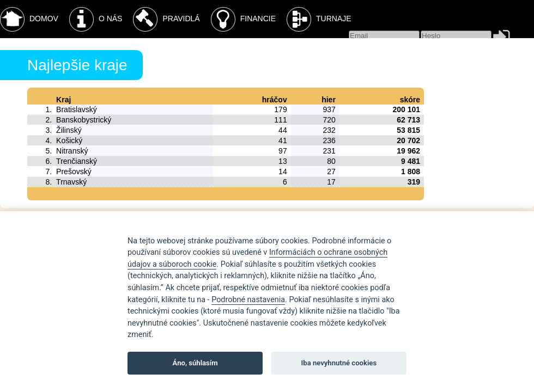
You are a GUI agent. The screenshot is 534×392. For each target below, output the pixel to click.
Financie (243, 19)
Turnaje (319, 19)
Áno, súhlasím (195, 363)
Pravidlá (166, 19)
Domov (29, 19)
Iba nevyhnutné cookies (339, 363)
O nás (96, 19)
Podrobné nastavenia (248, 300)
